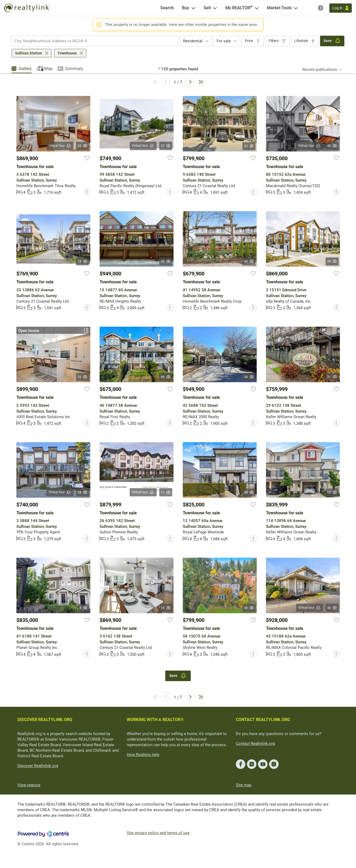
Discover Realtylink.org (38, 766)
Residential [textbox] (193, 41)
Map (48, 69)
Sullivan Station (29, 53)
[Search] (167, 8)
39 (332, 261)
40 (332, 146)
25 (166, 608)
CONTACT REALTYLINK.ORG (263, 720)
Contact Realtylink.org (255, 744)
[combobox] (95, 41)
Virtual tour (60, 146)
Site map (244, 785)
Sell (207, 8)
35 (83, 146)
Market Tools (279, 8)
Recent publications (320, 70)
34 (249, 377)
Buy (186, 8)
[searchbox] (92, 41)
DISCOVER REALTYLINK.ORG (45, 720)
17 (332, 492)
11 (166, 492)
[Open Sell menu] (215, 8)
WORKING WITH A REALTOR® (155, 720)
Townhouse (67, 53)
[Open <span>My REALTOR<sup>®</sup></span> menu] (257, 8)
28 (83, 261)
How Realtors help (143, 755)
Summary (74, 69)
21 (332, 377)
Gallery (25, 69)
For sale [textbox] (224, 41)
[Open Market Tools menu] (296, 8)
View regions (29, 785)
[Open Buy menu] (193, 8)
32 (83, 377)
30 (166, 261)
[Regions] (321, 8)
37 (166, 146)
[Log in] (341, 8)
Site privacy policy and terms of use (158, 833)
